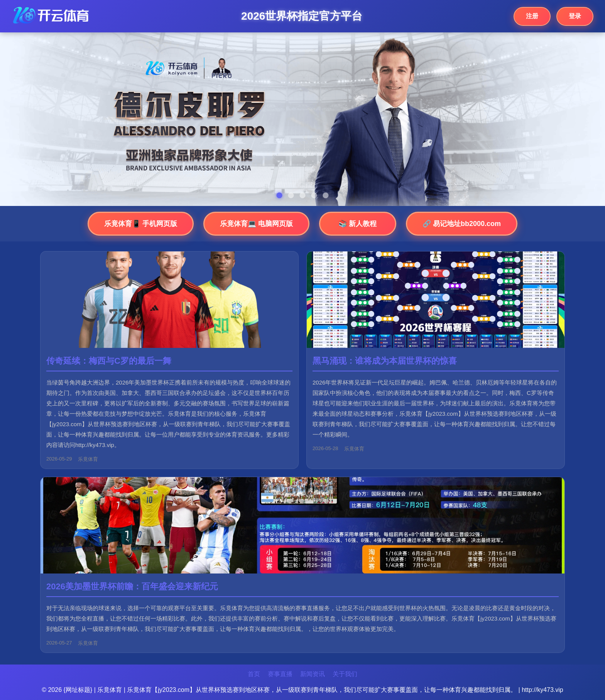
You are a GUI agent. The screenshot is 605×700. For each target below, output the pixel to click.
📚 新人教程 (357, 224)
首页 (254, 674)
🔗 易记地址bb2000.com (462, 224)
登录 (575, 16)
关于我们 (345, 674)
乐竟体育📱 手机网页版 (141, 224)
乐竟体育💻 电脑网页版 (256, 224)
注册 (532, 16)
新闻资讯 (313, 674)
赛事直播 (280, 674)
